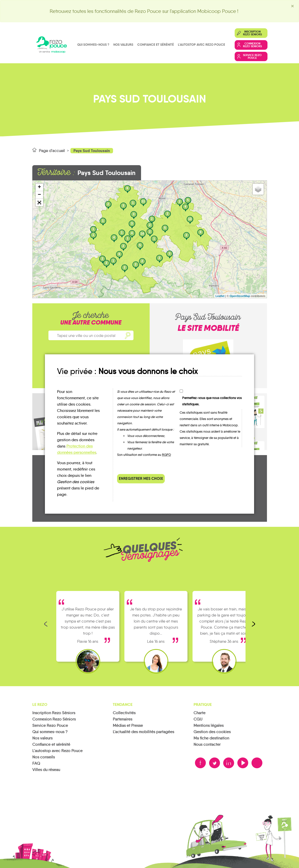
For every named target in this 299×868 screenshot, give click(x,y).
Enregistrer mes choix (141, 478)
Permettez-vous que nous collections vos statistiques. (212, 401)
